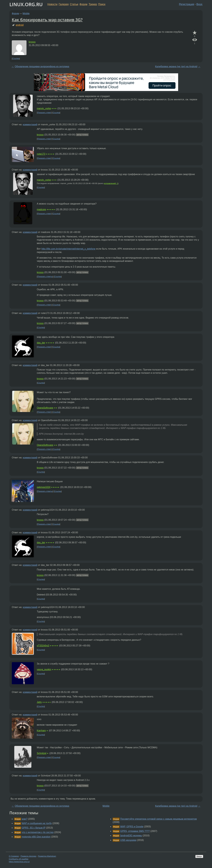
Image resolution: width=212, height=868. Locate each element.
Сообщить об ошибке (19, 859)
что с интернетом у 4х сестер (38, 832)
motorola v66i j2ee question (36, 837)
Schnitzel (42, 753)
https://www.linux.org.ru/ (19, 862)
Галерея (64, 4)
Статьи (74, 4)
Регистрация (187, 4)
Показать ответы (45, 277)
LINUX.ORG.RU (26, 4)
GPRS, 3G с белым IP (33, 828)
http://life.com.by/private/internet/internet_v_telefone (68, 249)
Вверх (199, 856)
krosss (32, 42)
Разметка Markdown (47, 856)
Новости (52, 4)
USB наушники (128, 840)
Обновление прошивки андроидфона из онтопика (42, 66)
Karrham (41, 731)
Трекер (93, 4)
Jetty (39, 702)
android (20, 25)
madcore (41, 209)
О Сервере (14, 856)
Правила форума (28, 856)
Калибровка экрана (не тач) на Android (176, 66)
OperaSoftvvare (45, 408)
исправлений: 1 (111, 183)
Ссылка (16, 59)
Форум (83, 4)
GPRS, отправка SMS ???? (135, 831)
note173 (41, 154)
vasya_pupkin (44, 669)
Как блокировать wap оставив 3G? (47, 20)
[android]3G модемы (131, 836)
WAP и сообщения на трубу (37, 823)
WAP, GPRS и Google (132, 827)
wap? (24, 819)
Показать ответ (44, 113)
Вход (199, 4)
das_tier (41, 343)
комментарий (30, 124)
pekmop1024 (44, 487)
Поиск (102, 4)
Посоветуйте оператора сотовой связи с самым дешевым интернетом (158, 819)
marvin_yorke (44, 108)
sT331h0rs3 (43, 646)
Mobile (26, 13)
